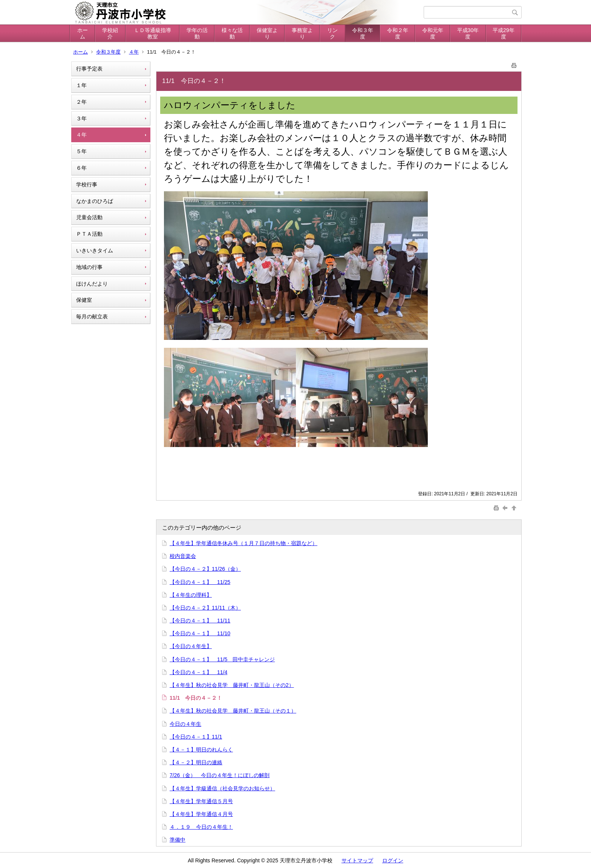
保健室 (84, 300)
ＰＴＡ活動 (89, 234)
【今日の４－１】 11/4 (198, 672)
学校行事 (87, 184)
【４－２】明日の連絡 (196, 762)
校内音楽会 (183, 556)
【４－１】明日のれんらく (201, 750)
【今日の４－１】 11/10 (200, 633)
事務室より (302, 33)
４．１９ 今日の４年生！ (201, 827)
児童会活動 (89, 217)
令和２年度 (398, 33)
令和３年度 (363, 33)
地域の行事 (89, 267)
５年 (81, 151)
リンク (332, 33)
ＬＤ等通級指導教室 (153, 33)
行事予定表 (89, 69)
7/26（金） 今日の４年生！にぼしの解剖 (220, 775)
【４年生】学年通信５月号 (201, 801)
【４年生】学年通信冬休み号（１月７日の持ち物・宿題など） (243, 543)
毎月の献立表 (92, 316)
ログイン (393, 860)
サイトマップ (357, 860)
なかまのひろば (95, 201)
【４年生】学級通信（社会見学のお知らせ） (222, 788)
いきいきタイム (95, 250)
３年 (81, 118)
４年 (134, 52)
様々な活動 (232, 33)
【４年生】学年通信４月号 (201, 814)
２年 (81, 102)
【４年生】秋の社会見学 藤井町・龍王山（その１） (233, 711)
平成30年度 (468, 33)
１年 (81, 85)
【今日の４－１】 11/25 (200, 582)
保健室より (267, 33)
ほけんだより (92, 284)
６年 (81, 168)
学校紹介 (110, 33)
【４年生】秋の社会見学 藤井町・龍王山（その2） (232, 685)
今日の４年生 (185, 724)
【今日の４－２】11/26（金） (205, 569)
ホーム (83, 33)
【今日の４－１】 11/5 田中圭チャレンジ (222, 659)
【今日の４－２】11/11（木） (205, 608)
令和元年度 (433, 33)
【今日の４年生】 (191, 646)
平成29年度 (504, 33)
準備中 (178, 840)
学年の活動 (197, 33)
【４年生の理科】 (191, 595)
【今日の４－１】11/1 (196, 737)
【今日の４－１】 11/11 (200, 621)
